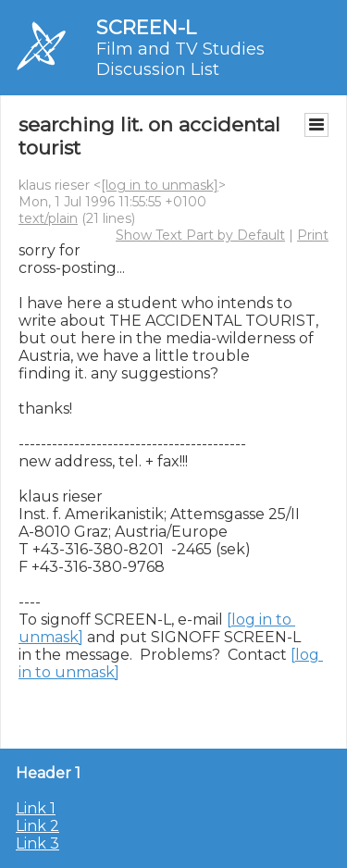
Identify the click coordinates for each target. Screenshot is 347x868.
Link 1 (36, 808)
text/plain (48, 218)
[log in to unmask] (160, 185)
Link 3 (37, 843)
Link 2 (37, 826)
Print (313, 235)
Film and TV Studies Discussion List (180, 59)
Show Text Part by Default (200, 235)
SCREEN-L (146, 27)
